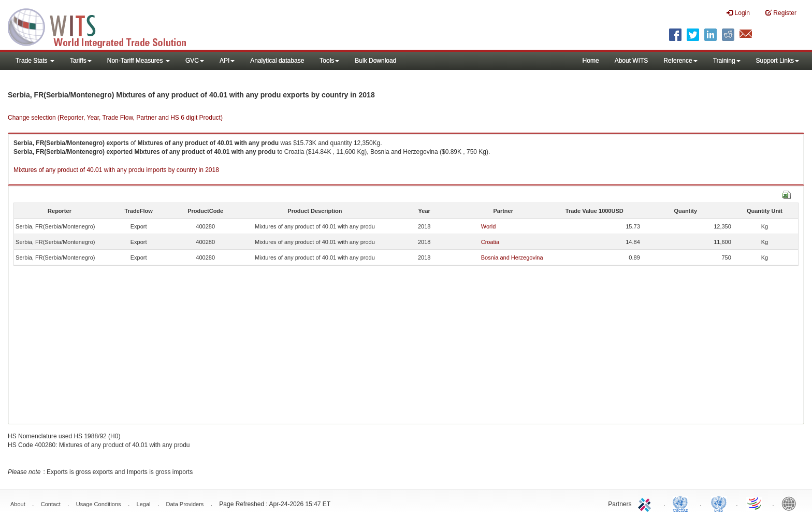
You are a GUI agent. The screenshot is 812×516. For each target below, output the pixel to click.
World (489, 226)
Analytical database (277, 61)
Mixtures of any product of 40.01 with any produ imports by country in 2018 (116, 170)
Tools (329, 61)
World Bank (791, 503)
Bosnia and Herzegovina (512, 257)
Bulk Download (375, 61)
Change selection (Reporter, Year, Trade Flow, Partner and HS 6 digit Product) (115, 118)
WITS (104, 26)
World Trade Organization (755, 503)
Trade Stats (35, 61)
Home (591, 61)
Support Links (778, 61)
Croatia (490, 242)
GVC (195, 61)
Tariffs (81, 61)
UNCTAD (683, 503)
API (227, 61)
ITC (646, 503)
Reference (680, 61)
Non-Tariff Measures (139, 61)
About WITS (632, 61)
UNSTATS (719, 503)
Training (727, 61)
